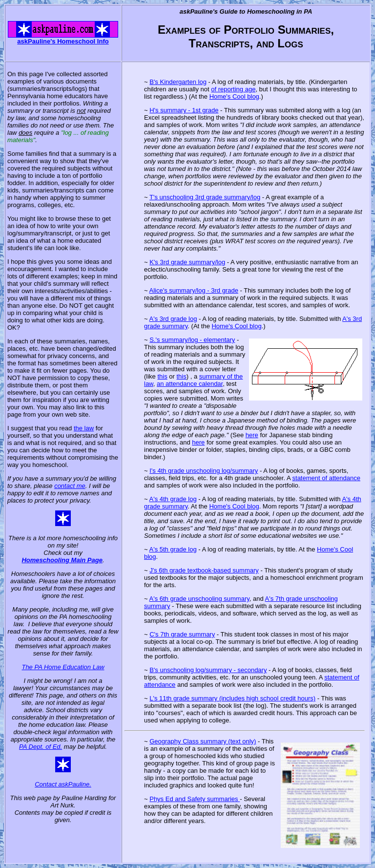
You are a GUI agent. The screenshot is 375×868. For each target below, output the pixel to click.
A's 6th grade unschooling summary (199, 599)
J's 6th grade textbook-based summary (204, 570)
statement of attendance (326, 478)
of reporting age (233, 89)
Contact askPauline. (63, 784)
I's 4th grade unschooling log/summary (204, 471)
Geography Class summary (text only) (203, 741)
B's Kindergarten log (178, 82)
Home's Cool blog (234, 96)
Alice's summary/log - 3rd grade (194, 290)
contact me (70, 486)
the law (84, 428)
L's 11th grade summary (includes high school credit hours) (232, 698)
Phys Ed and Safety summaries (195, 799)
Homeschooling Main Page (62, 560)
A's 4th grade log (173, 499)
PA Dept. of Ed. (41, 747)
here (252, 435)
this (162, 376)
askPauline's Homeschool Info (63, 41)
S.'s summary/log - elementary (192, 340)
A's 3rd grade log (173, 319)
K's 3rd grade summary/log (187, 262)
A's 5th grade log (173, 549)
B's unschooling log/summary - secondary (208, 670)
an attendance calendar (190, 384)
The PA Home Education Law (63, 667)
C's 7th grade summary (182, 634)
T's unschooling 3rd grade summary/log (205, 197)
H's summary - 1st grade (184, 110)
